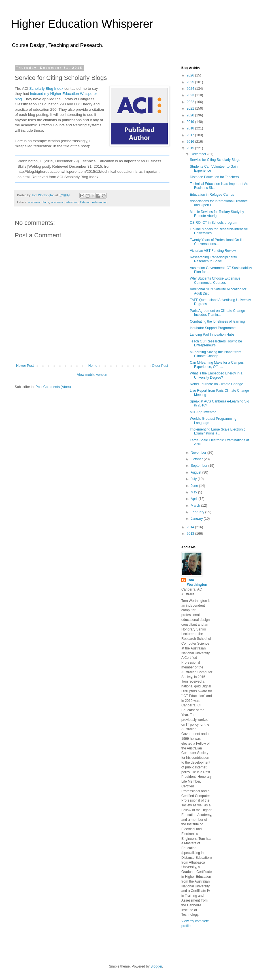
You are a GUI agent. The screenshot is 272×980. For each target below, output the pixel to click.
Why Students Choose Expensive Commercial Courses (215, 280)
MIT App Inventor (203, 412)
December (199, 154)
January (197, 519)
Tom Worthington (197, 582)
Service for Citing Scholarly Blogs (215, 160)
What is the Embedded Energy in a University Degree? (216, 375)
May (194, 492)
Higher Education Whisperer (82, 24)
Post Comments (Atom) (53, 387)
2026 (191, 75)
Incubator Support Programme (213, 328)
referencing (100, 202)
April (195, 499)
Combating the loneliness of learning (217, 321)
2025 (191, 82)
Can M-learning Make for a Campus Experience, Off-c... (217, 365)
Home (93, 366)
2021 (191, 108)
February (198, 512)
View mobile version (92, 375)
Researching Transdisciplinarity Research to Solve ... (213, 259)
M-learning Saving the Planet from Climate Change (215, 354)
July (194, 479)
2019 (191, 122)
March (196, 506)
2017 (191, 135)
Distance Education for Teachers (214, 177)
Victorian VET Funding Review (213, 251)
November (199, 453)
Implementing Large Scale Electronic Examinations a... (217, 431)
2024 (191, 89)
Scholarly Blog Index (46, 89)
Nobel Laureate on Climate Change (216, 384)
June (195, 486)
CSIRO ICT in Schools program (213, 223)
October (197, 459)
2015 (191, 148)
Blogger (156, 966)
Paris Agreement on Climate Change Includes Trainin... (217, 313)
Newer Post (25, 366)
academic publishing (65, 202)
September (199, 466)
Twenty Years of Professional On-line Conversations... (218, 242)
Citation (85, 202)
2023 (191, 95)
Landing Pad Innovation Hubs (212, 335)
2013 (191, 534)
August (196, 472)
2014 (191, 527)
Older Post (160, 366)
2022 (191, 102)
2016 (191, 142)
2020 (191, 115)
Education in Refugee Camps (212, 195)
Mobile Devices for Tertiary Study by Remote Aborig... (217, 214)
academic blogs (38, 202)
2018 (191, 128)
